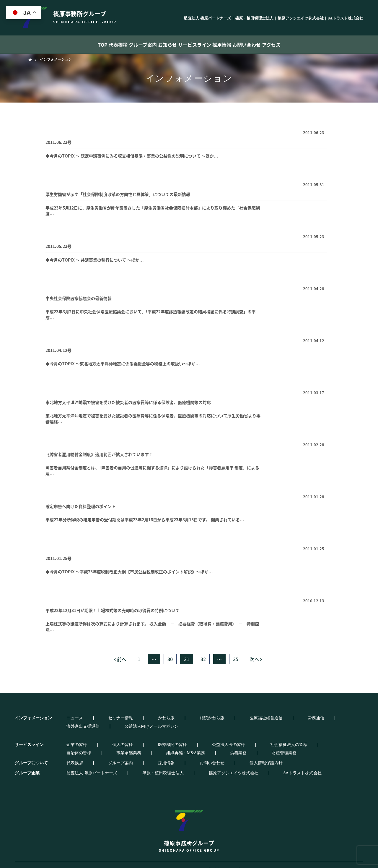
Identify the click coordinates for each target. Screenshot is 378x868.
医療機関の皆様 (129, 736)
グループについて (31, 755)
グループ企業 (27, 765)
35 (236, 659)
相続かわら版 (152, 718)
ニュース (64, 718)
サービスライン (200, 45)
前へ (120, 659)
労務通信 (223, 718)
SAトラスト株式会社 (346, 18)
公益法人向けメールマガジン (308, 718)
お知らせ (164, 45)
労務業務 (64, 745)
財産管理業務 (94, 745)
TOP (68, 45)
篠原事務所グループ (189, 820)
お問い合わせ (271, 45)
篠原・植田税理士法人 (254, 18)
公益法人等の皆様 (169, 736)
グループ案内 (129, 45)
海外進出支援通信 (256, 718)
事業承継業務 (285, 736)
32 (203, 659)
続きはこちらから (292, 160)
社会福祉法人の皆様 (212, 736)
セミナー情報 (94, 718)
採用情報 (237, 45)
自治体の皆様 (252, 736)
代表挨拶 (95, 45)
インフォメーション (56, 59)
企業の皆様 (66, 736)
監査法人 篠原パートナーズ (207, 18)
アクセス (306, 45)
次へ (256, 659)
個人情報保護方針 (190, 755)
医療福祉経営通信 (65, 183)
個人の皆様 (96, 736)
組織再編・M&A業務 (326, 736)
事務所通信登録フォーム (71, 131)
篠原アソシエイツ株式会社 (301, 18)
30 (170, 659)
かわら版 (123, 718)
